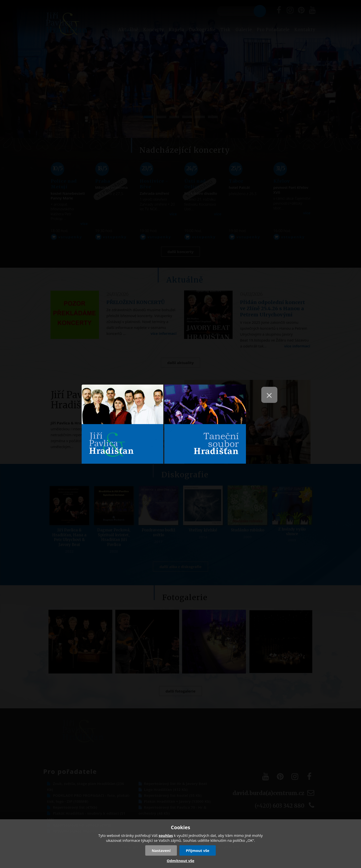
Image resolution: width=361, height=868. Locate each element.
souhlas (166, 835)
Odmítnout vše (181, 861)
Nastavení (161, 850)
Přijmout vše (198, 850)
